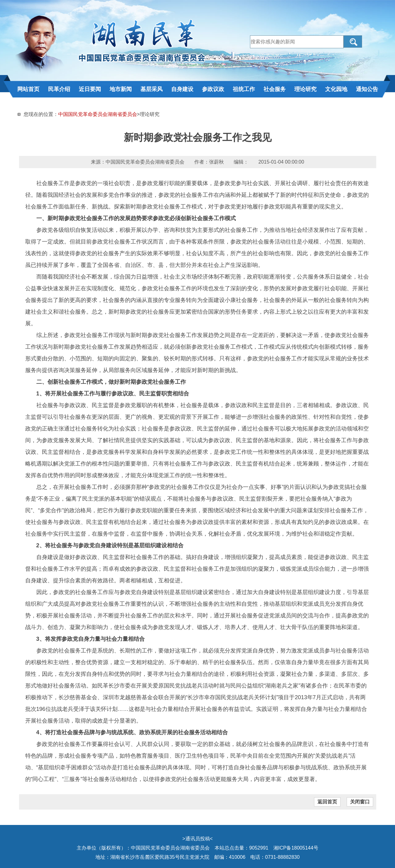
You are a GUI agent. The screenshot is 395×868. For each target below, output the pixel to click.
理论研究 (305, 89)
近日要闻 (90, 89)
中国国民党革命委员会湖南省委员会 (98, 114)
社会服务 (275, 89)
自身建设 (182, 89)
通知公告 (367, 89)
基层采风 (151, 89)
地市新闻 (121, 89)
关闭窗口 (360, 802)
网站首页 (28, 89)
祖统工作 (244, 89)
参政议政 (213, 89)
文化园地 (336, 89)
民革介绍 (59, 89)
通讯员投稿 (198, 839)
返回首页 (327, 802)
